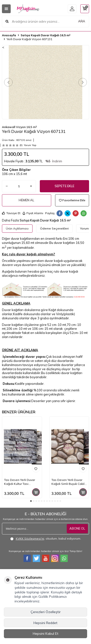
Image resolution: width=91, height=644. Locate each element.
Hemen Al (26, 200)
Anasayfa (9, 35)
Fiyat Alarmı (33, 213)
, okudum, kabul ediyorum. (46, 539)
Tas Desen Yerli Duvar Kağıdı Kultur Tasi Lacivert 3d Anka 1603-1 (21, 482)
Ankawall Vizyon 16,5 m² (19, 127)
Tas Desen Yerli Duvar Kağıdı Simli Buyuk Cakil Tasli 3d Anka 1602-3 (68, 482)
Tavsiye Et (11, 213)
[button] (8, 82)
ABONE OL (77, 528)
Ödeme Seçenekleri (54, 228)
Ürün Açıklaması (17, 228)
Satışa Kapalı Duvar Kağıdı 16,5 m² (45, 35)
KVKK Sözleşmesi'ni (30, 538)
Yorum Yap (30, 145)
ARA (82, 21)
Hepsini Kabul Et (46, 634)
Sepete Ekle (64, 186)
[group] (45, 82)
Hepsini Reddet (45, 623)
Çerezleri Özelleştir (46, 612)
